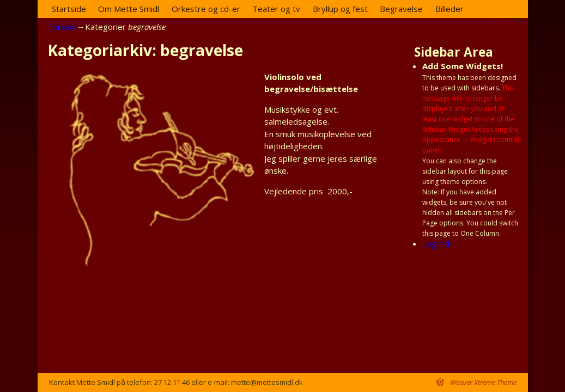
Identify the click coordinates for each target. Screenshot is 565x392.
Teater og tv (276, 9)
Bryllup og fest (340, 9)
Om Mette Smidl (129, 9)
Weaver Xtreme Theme (483, 382)
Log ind (436, 243)
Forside (63, 27)
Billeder (449, 9)
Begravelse (401, 9)
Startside (69, 9)
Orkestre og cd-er (206, 9)
